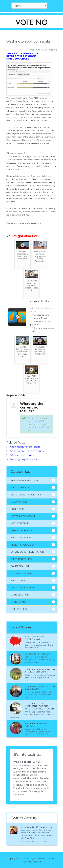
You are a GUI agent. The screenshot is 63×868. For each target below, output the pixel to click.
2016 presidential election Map (35, 638)
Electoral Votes (21, 537)
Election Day (19, 580)
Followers (18, 509)
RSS (24, 862)
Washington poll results (23, 459)
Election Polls (20, 488)
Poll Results (19, 609)
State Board (19, 602)
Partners (51, 859)
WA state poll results (21, 455)
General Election (22, 573)
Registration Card (22, 545)
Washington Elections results (26, 451)
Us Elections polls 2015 (38, 654)
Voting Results (20, 523)
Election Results (21, 559)
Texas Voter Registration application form (40, 671)
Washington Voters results (25, 447)
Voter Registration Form (27, 495)
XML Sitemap (34, 862)
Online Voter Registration (27, 552)
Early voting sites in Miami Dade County (40, 688)
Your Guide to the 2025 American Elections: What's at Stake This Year (39, 706)
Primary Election (22, 530)
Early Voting (19, 502)
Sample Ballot (20, 566)
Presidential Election (24, 480)
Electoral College (23, 588)
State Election (20, 595)
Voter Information (23, 516)
